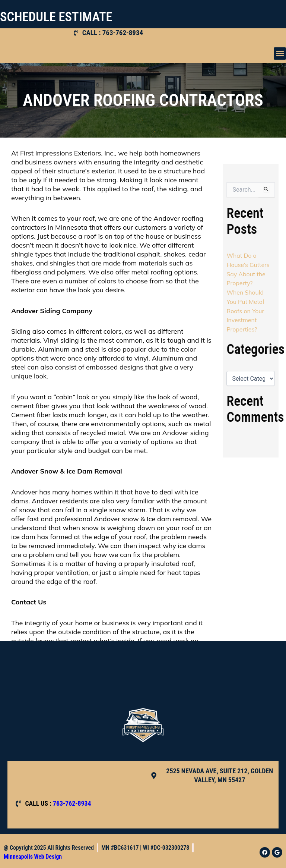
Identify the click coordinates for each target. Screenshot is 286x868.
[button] (280, 54)
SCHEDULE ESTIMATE (58, 17)
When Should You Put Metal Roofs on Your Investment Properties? (245, 309)
